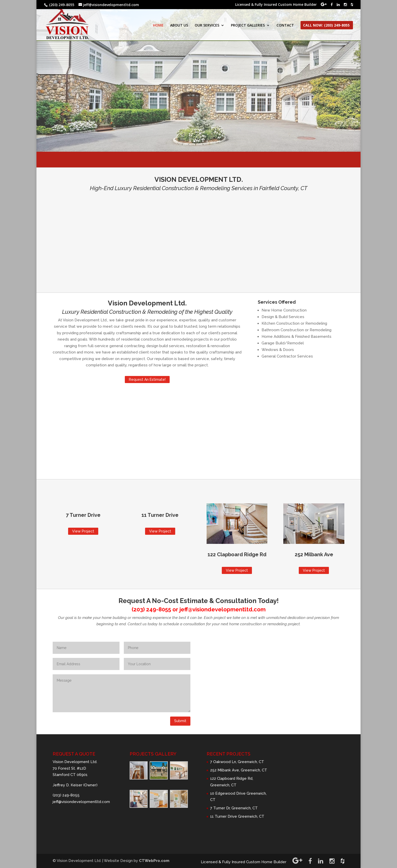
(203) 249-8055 (151, 609)
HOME (158, 26)
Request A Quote (199, 92)
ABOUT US (179, 26)
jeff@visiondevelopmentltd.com (223, 609)
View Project (83, 531)
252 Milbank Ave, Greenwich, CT (239, 770)
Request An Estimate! (147, 380)
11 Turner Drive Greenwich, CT (237, 816)
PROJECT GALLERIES (248, 26)
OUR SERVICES (207, 26)
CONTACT (285, 26)
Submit (180, 721)
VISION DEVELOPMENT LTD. (198, 55)
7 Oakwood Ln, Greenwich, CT (237, 762)
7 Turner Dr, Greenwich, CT (234, 808)
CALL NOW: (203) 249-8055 (326, 26)
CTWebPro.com (154, 861)
